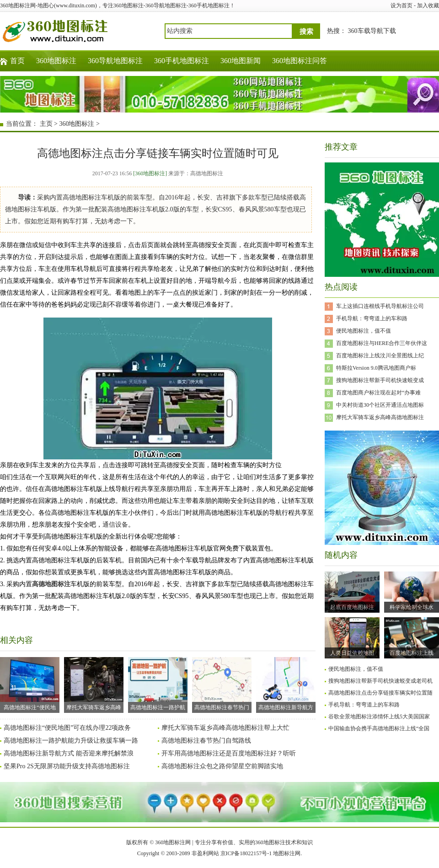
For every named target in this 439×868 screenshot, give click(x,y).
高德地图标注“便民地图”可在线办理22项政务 (67, 728)
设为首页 (402, 5)
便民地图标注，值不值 (364, 331)
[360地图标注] (150, 173)
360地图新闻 (241, 61)
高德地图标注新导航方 (286, 684)
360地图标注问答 (300, 61)
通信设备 (115, 525)
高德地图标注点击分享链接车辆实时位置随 (380, 693)
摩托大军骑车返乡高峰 (94, 684)
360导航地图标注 (115, 61)
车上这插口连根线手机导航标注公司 (380, 306)
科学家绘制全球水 (412, 607)
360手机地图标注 (182, 61)
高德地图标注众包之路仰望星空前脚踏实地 (222, 766)
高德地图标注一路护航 (158, 684)
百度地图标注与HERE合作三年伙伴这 (382, 343)
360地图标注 (56, 61)
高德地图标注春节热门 (222, 684)
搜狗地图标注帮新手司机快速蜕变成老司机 (380, 681)
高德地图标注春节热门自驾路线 (206, 741)
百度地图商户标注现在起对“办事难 (378, 393)
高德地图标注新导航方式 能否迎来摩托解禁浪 (69, 753)
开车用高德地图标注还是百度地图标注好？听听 (229, 753)
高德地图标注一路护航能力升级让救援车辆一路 (71, 741)
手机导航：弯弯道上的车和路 (372, 318)
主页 (46, 124)
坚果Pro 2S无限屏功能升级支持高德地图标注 (67, 766)
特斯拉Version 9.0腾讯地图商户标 (376, 368)
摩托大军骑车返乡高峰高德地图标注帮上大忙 (225, 728)
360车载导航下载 (372, 31)
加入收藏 (428, 5)
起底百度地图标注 (352, 607)
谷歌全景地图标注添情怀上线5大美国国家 (379, 717)
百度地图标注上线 (412, 653)
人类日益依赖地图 (352, 653)
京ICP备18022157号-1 (246, 853)
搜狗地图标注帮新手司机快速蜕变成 (380, 380)
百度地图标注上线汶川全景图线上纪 (380, 356)
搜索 (306, 32)
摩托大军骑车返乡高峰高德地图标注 (380, 417)
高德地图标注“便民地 (30, 684)
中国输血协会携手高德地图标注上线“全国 (379, 728)
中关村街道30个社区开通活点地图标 (380, 405)
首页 (17, 61)
